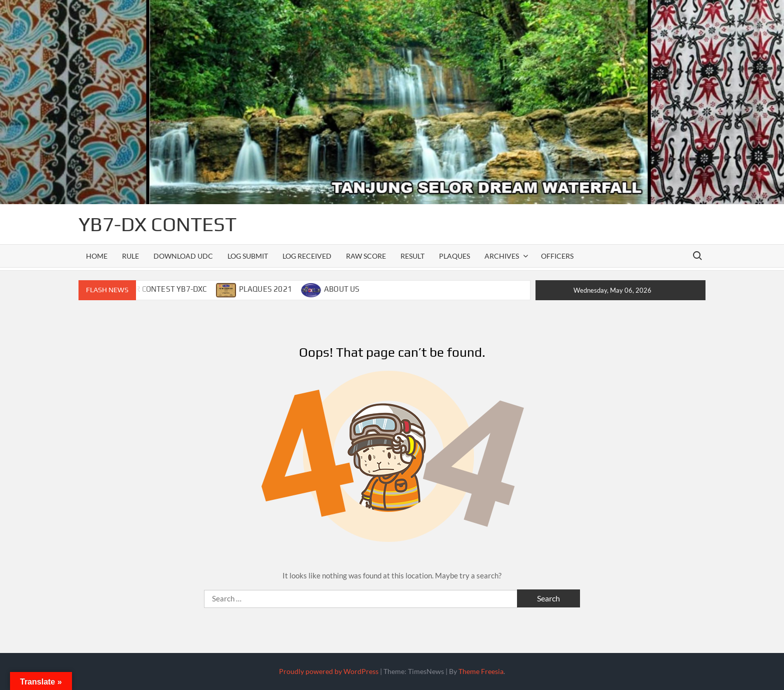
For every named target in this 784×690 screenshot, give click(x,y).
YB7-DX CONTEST (157, 224)
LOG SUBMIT (248, 256)
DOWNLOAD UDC (183, 256)
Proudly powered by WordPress (329, 671)
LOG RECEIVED (307, 256)
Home (97, 256)
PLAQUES (454, 256)
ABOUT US (342, 289)
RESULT (412, 256)
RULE (130, 256)
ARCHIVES (502, 256)
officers (557, 256)
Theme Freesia (481, 671)
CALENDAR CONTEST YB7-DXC (154, 289)
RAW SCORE (366, 256)
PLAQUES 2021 (265, 289)
